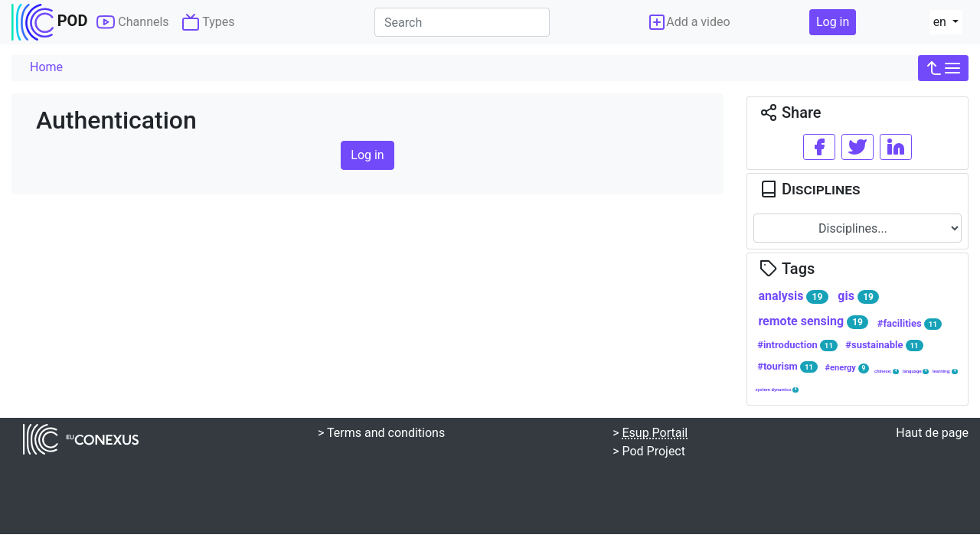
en (941, 22)
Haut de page (932, 433)
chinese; (887, 371)
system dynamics (777, 390)
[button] (943, 68)
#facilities (910, 324)
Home (46, 67)
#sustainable (884, 345)
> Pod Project (649, 451)
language (916, 371)
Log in (833, 22)
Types (208, 22)
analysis (793, 296)
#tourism (787, 367)
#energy (848, 368)
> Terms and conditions (381, 433)
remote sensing (813, 321)
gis (858, 296)
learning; (945, 371)
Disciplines (810, 189)
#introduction (797, 345)
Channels (132, 22)
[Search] (462, 22)
